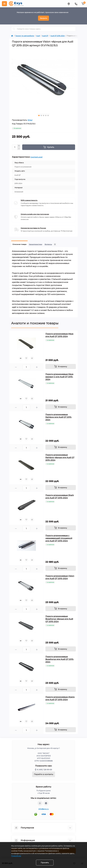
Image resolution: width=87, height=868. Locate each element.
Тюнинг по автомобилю (25, 36)
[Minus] (19, 149)
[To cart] (61, 366)
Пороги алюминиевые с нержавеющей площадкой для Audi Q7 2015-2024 (59, 538)
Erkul (30, 120)
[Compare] (32, 358)
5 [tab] (48, 116)
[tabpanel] (43, 80)
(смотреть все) (36, 157)
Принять (45, 863)
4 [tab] (46, 116)
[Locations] (69, 4)
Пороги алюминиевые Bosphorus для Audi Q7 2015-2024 (60, 659)
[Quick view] (21, 358)
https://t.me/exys (46, 803)
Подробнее (16, 856)
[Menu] (4, 4)
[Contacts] (76, 4)
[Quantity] (15, 147)
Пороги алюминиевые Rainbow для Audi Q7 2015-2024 (59, 417)
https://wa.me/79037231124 (40, 803)
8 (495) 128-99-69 (44, 770)
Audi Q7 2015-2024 (58, 36)
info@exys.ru (44, 809)
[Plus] (19, 146)
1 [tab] (39, 116)
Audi (38, 36)
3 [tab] (43, 116)
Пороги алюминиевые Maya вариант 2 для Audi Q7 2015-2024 (59, 377)
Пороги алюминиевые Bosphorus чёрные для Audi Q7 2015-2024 (59, 619)
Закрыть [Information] (43, 18)
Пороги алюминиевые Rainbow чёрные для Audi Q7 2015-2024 (60, 457)
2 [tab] (41, 116)
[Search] (14, 29)
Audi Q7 (45, 36)
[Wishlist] (26, 358)
